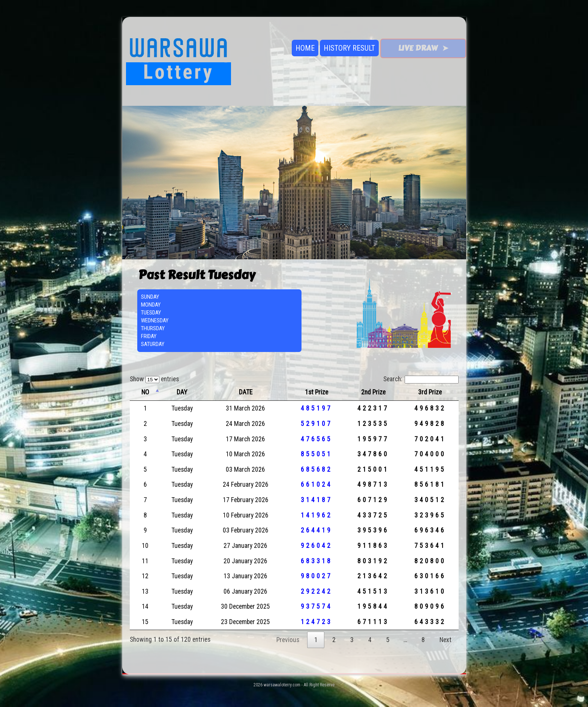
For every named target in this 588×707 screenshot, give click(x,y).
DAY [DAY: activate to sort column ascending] (182, 392)
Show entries (154, 379)
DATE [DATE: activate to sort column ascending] (246, 392)
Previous (288, 640)
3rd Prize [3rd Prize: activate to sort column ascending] (430, 392)
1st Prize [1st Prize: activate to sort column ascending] (316, 392)
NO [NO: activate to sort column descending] (145, 392)
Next (445, 640)
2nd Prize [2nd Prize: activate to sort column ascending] (373, 392)
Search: (421, 379)
